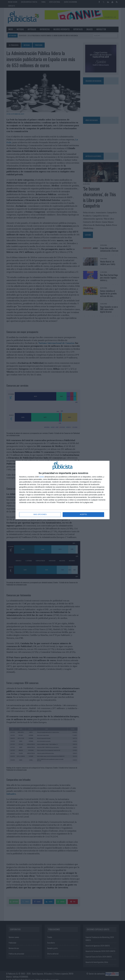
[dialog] (62, 490)
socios (42, 477)
